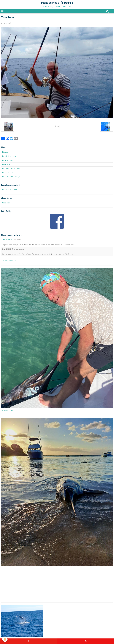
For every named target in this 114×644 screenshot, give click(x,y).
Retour (57, 126)
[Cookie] (5, 639)
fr (112, 11)
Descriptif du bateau (9, 156)
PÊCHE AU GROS (8, 173)
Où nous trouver (8, 160)
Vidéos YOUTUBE (8, 411)
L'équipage (6, 152)
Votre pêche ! (7, 203)
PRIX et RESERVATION (10, 190)
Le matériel (6, 164)
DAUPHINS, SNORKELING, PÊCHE (13, 177)
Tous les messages (9, 261)
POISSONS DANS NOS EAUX (11, 168)
